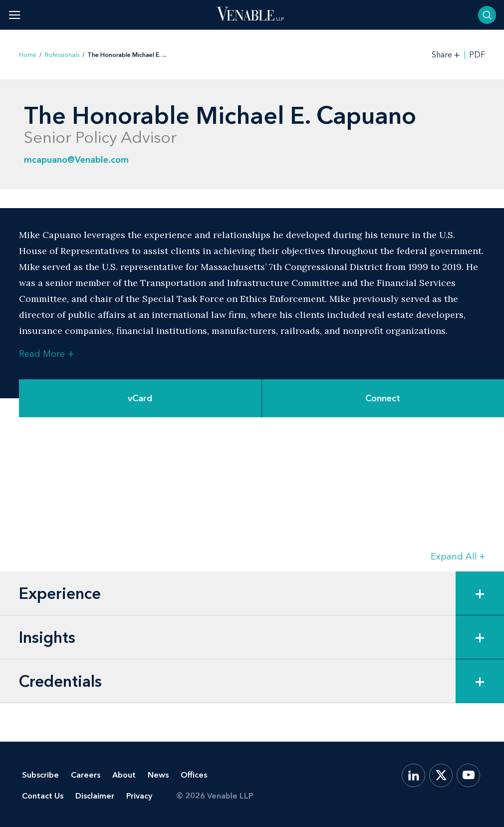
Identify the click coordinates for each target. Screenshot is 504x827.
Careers (86, 775)
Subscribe (40, 775)
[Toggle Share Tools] (446, 55)
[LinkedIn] (413, 775)
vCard (140, 398)
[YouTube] (468, 775)
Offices (194, 775)
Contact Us (43, 796)
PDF (477, 55)
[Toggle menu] (15, 15)
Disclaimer (95, 796)
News (158, 775)
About (124, 775)
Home (28, 55)
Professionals (62, 55)
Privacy (139, 796)
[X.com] (441, 775)
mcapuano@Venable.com (76, 160)
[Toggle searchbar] (487, 15)
